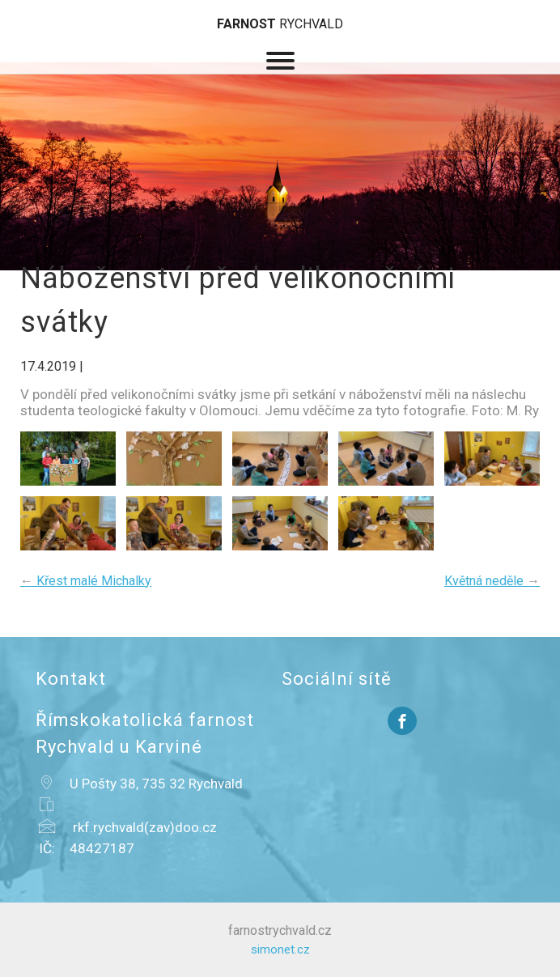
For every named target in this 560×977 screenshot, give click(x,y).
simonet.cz (280, 949)
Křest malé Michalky (86, 581)
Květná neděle (492, 581)
